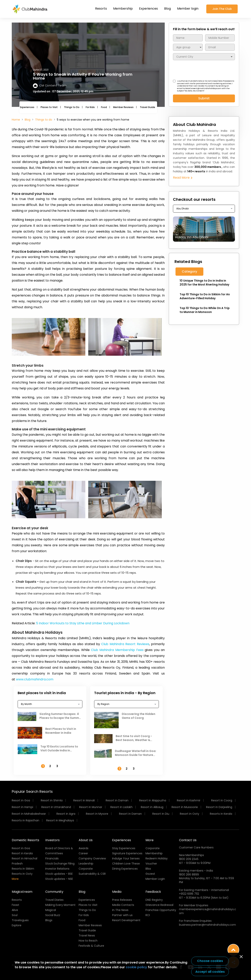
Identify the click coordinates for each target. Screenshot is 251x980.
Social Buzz (53, 915)
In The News (120, 910)
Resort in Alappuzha (153, 800)
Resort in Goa (21, 800)
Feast (15, 905)
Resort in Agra (66, 814)
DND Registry (154, 900)
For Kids (90, 107)
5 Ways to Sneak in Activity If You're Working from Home (83, 76)
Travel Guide (147, 107)
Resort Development (126, 920)
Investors (52, 840)
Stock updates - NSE (59, 879)
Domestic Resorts (25, 840)
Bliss (148, 869)
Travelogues (20, 920)
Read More (182, 178)
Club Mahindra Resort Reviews (125, 644)
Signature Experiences (127, 853)
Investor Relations (57, 869)
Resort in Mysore (97, 814)
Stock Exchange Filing (60, 864)
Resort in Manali (84, 800)
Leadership (86, 864)
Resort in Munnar (91, 807)
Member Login (155, 879)
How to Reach (88, 941)
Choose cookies (210, 961)
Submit (204, 98)
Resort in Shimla (52, 800)
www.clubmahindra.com (35, 679)
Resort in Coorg (222, 800)
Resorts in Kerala (221, 814)
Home (16, 120)
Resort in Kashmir (189, 800)
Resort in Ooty (190, 814)
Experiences (148, 9)
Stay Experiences (124, 848)
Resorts (101, 9)
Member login (188, 9)
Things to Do (72, 107)
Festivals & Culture (91, 946)
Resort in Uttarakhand (56, 807)
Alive (15, 910)
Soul (15, 915)
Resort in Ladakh (121, 807)
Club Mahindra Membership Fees (117, 650)
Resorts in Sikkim (23, 869)
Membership (123, 9)
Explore (17, 925)
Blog (167, 9)
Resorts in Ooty (22, 874)
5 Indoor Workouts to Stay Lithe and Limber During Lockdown (83, 623)
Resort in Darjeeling (219, 807)
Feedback (153, 892)
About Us (86, 840)
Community (54, 892)
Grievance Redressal (159, 905)
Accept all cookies (210, 972)
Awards (84, 848)
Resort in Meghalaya (60, 820)
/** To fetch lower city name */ (204, 57)
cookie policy (136, 967)
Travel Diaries (54, 900)
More (15, 879)
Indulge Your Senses (126, 858)
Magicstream (22, 892)
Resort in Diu (161, 814)
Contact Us (188, 840)
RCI (148, 915)
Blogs (49, 920)
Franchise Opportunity (161, 910)
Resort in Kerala (22, 853)
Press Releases (122, 900)
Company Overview (92, 858)
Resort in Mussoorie (185, 807)
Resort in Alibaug (152, 807)
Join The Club (222, 9)
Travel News (87, 935)
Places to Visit (49, 107)
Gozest (150, 874)
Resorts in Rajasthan (25, 820)
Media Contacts (123, 905)
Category (189, 271)
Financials (52, 858)
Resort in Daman (117, 800)
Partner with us (122, 915)
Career (83, 853)
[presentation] (203, 70)
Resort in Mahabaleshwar (29, 814)
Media (117, 892)
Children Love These (126, 864)
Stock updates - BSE (59, 874)
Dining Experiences (125, 869)
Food (104, 107)
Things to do (44, 120)
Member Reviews (123, 107)
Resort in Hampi (22, 807)
